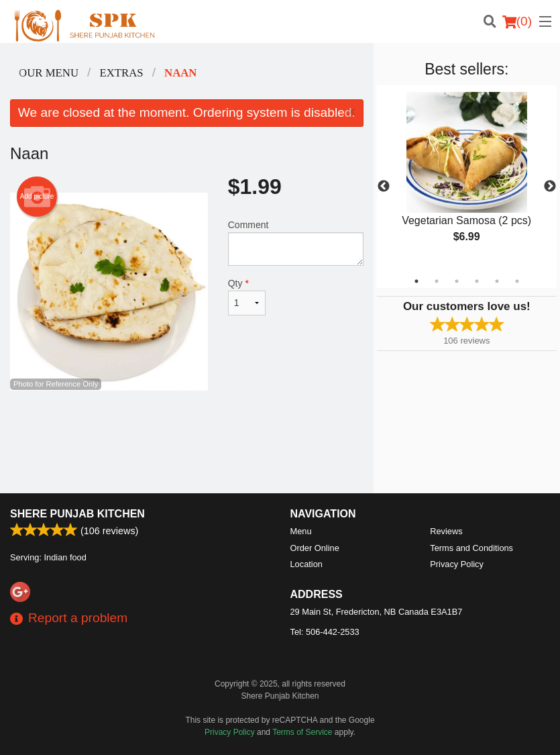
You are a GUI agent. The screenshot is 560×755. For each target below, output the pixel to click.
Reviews (446, 531)
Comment (296, 243)
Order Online (315, 548)
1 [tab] (416, 281)
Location (306, 564)
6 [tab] (517, 281)
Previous (384, 187)
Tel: (325, 632)
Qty (247, 297)
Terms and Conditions (471, 548)
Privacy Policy (457, 564)
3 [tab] (457, 281)
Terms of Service (302, 732)
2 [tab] (437, 281)
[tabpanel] (467, 179)
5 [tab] (497, 281)
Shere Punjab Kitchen (77, 514)
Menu (301, 531)
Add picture (37, 197)
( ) (517, 21)
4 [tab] (477, 281)
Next (550, 187)
